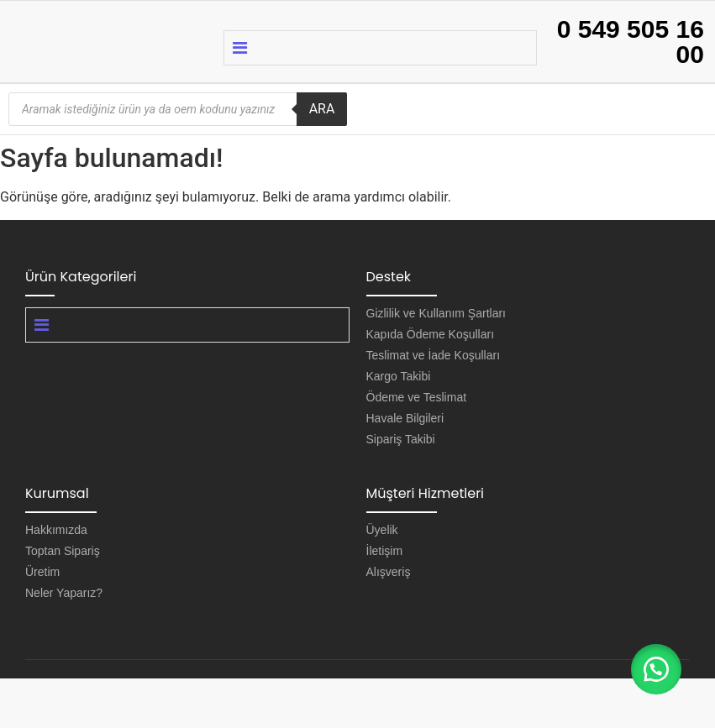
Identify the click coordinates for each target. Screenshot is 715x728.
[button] (656, 669)
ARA (322, 109)
